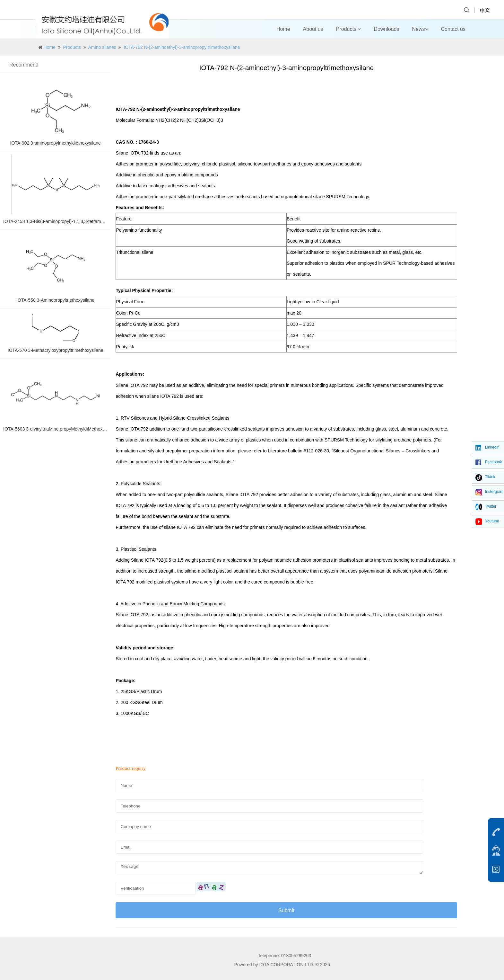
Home (283, 29)
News (420, 29)
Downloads (386, 29)
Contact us (453, 29)
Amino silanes (102, 47)
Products (349, 29)
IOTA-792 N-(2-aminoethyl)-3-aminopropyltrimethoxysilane (182, 47)
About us (313, 29)
